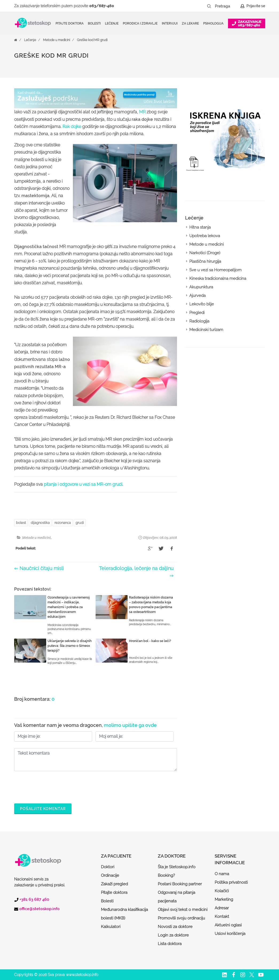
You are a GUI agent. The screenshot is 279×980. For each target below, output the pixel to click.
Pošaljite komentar (43, 809)
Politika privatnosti (231, 882)
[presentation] (55, 786)
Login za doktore (173, 935)
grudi (80, 523)
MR (142, 112)
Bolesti (107, 901)
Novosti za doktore (175, 927)
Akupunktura (201, 287)
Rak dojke (72, 127)
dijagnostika (40, 523)
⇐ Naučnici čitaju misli (39, 568)
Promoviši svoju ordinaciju (181, 918)
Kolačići (222, 891)
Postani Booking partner (180, 884)
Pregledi (197, 313)
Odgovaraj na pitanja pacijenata (176, 897)
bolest (21, 523)
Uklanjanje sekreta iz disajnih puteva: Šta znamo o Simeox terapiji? (70, 646)
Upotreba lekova (205, 236)
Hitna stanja (200, 227)
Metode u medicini (56, 40)
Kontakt (222, 917)
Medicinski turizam (206, 330)
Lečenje (30, 40)
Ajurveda (197, 296)
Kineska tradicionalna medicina (218, 278)
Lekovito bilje (202, 304)
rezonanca (63, 523)
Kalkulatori (111, 927)
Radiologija (199, 321)
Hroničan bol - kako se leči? (150, 641)
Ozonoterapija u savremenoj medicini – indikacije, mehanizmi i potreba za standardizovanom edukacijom (69, 607)
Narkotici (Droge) (205, 253)
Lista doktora (170, 944)
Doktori (108, 867)
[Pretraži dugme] (209, 6)
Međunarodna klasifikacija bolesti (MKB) (124, 914)
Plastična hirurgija (205, 261)
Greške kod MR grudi (92, 40)
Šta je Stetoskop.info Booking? (177, 871)
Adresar (222, 908)
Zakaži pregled (114, 884)
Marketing (224, 899)
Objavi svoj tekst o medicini (183, 910)
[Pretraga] (226, 6)
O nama (222, 874)
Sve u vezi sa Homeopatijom (215, 270)
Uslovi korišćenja (230, 934)
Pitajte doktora (70, 23)
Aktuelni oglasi (228, 925)
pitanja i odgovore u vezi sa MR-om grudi (83, 484)
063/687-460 (102, 6)
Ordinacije (110, 875)
